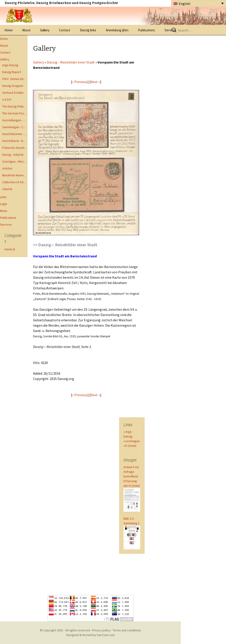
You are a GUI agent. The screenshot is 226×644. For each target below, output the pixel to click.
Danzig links (88, 30)
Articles (7, 168)
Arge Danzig (10, 65)
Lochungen (133, 441)
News (4, 211)
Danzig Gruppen (13, 86)
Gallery (45, 30)
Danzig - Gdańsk (13, 155)
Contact (65, 30)
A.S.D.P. (7, 99)
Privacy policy (101, 630)
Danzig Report (12, 72)
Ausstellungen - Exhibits (15, 120)
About (26, 30)
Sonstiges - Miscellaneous (15, 161)
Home (9, 30)
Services (6, 225)
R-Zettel (131, 446)
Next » (95, 82)
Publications (146, 30)
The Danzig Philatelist (15, 106)
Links (3, 197)
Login (4, 204)
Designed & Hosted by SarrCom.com (90, 635)
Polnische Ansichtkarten (15, 148)
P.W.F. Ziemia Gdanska (15, 79)
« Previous (80, 82)
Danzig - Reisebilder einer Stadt (71, 62)
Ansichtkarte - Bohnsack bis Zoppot (15, 141)
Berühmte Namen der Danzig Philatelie (15, 175)
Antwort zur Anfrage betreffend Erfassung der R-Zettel (132, 476)
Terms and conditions (127, 630)
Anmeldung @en (117, 30)
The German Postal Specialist (15, 113)
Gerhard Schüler (13, 93)
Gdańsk (7, 189)
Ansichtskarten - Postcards (15, 134)
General (10, 249)
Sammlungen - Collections (15, 127)
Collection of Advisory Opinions (15, 182)
